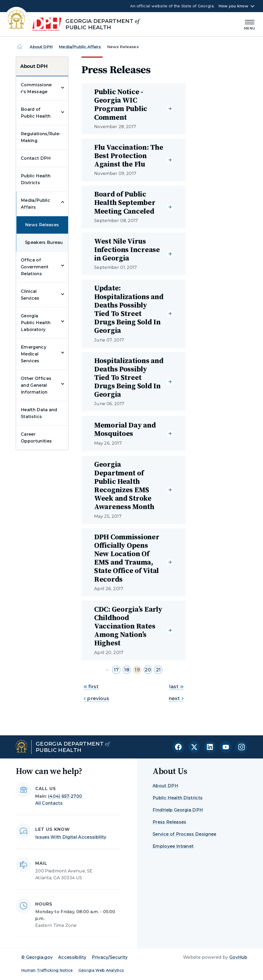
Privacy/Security (110, 957)
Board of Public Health (36, 113)
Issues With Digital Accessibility (71, 837)
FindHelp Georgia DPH (178, 810)
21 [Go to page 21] (158, 670)
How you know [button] (233, 6)
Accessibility (72, 957)
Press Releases (169, 822)
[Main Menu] (250, 24)
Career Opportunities (36, 438)
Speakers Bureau (44, 242)
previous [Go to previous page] (96, 698)
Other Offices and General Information (36, 385)
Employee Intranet (173, 846)
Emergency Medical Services (34, 354)
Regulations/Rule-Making (41, 137)
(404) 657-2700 (65, 796)
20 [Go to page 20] (148, 670)
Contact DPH (36, 158)
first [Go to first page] (91, 687)
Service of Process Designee (184, 834)
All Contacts (49, 803)
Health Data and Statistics (39, 413)
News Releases (42, 225)
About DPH (41, 47)
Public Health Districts (36, 179)
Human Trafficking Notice (47, 970)
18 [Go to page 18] (127, 670)
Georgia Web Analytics (101, 970)
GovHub (238, 957)
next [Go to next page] (176, 698)
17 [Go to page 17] (116, 670)
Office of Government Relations (35, 267)
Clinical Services (30, 295)
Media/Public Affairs (80, 47)
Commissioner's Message (36, 88)
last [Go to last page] (176, 687)
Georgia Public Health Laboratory (36, 323)
